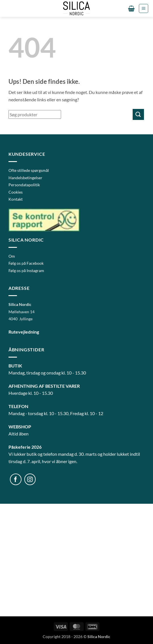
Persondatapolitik (24, 185)
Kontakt (16, 199)
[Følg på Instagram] (30, 479)
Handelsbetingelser (25, 178)
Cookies (16, 192)
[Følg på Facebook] (16, 479)
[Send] (138, 114)
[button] (131, 8)
